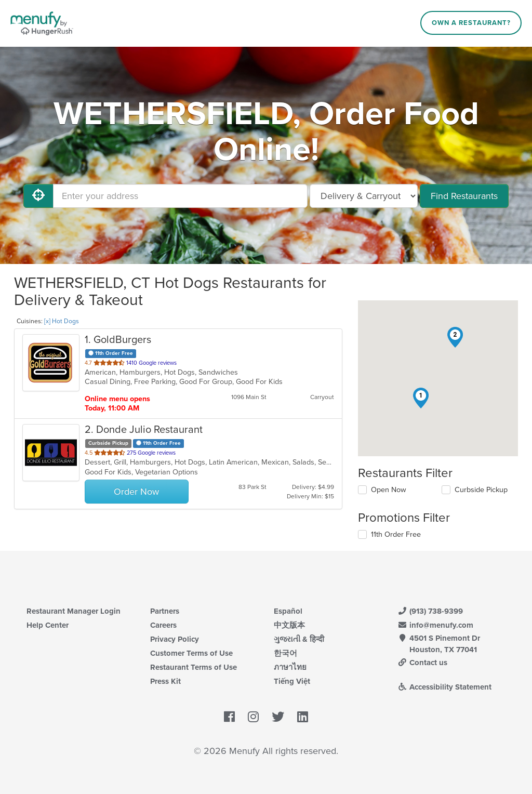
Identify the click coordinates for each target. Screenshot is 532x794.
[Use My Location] (38, 196)
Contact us (422, 663)
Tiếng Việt (292, 681)
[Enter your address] (180, 196)
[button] (421, 398)
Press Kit (165, 681)
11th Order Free (396, 534)
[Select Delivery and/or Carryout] (364, 196)
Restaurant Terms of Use (194, 667)
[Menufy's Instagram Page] (253, 717)
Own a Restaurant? (471, 23)
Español (288, 611)
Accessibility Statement (444, 687)
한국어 (285, 653)
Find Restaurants (464, 196)
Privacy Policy (175, 639)
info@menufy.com (435, 625)
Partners (165, 611)
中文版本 (289, 625)
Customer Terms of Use (191, 653)
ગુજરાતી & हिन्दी (299, 639)
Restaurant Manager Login (74, 611)
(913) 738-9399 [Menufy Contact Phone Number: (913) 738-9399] (430, 611)
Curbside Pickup (481, 490)
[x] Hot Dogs (62, 321)
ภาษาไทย (290, 667)
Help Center (48, 625)
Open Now (389, 490)
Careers (163, 625)
